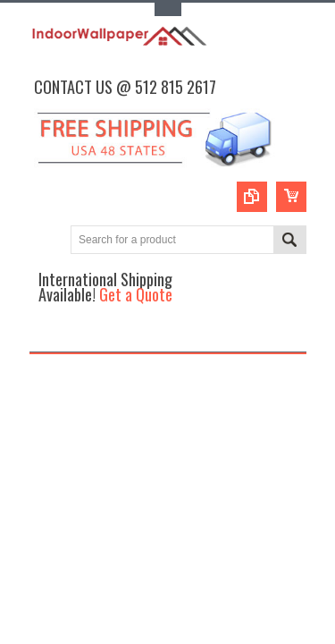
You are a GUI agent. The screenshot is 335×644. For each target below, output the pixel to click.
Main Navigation (45, 336)
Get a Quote (136, 294)
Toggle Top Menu (168, 9)
